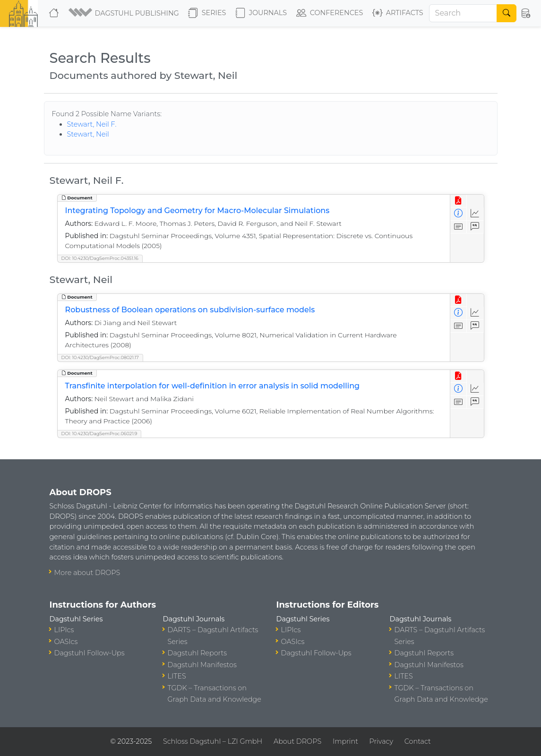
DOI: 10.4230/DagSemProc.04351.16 (100, 258)
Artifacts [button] (398, 13)
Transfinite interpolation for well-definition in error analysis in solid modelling (213, 386)
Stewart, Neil (88, 134)
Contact (418, 741)
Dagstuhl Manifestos (202, 665)
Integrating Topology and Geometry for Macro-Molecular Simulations (198, 210)
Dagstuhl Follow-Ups (90, 653)
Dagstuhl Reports (198, 653)
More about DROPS (87, 573)
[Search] (463, 13)
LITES (177, 676)
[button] (125, 13)
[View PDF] (459, 201)
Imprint (345, 741)
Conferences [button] (330, 13)
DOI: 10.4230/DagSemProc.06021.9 (99, 434)
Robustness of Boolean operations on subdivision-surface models (190, 310)
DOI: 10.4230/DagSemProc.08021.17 (100, 357)
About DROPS (297, 741)
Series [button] (207, 13)
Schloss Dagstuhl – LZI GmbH (213, 741)
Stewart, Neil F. (92, 124)
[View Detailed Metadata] (459, 214)
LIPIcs (64, 630)
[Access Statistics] (475, 214)
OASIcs (66, 642)
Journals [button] (261, 13)
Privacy (381, 741)
